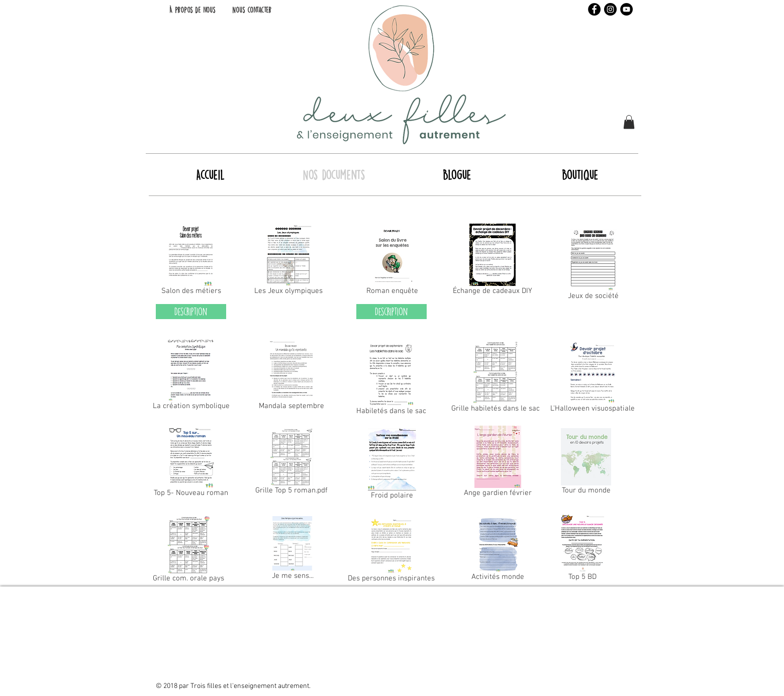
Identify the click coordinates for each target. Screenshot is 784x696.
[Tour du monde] (586, 463)
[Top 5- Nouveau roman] (191, 463)
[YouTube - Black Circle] (626, 9)
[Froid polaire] (392, 466)
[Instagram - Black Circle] (610, 9)
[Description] (191, 312)
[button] (629, 122)
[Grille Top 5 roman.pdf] (291, 463)
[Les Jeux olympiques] (288, 261)
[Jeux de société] (593, 266)
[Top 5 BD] (582, 550)
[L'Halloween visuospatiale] (593, 379)
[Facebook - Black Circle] (594, 9)
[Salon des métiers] (191, 261)
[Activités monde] (498, 551)
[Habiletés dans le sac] (391, 381)
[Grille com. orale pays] (188, 551)
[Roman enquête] (392, 261)
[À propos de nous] (192, 10)
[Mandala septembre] (291, 376)
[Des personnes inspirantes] (391, 551)
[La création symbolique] (191, 376)
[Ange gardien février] (498, 463)
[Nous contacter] (252, 10)
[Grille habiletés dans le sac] (496, 379)
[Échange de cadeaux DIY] (493, 261)
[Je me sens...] (292, 550)
